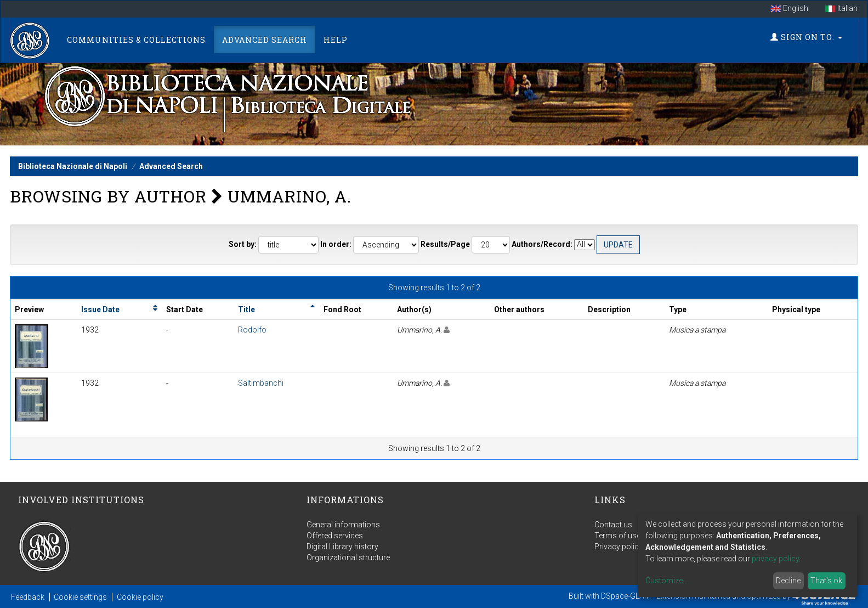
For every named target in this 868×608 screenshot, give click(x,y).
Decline (788, 581)
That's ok (826, 581)
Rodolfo (252, 330)
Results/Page (445, 244)
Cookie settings (80, 597)
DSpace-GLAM (626, 596)
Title (246, 309)
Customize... (666, 581)
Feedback (28, 597)
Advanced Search (265, 40)
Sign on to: (806, 37)
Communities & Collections (136, 40)
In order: (336, 244)
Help (336, 40)
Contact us (613, 525)
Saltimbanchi (261, 383)
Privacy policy (619, 547)
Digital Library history (342, 547)
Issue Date (100, 309)
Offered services (335, 536)
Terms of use (617, 536)
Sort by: (243, 244)
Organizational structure (348, 558)
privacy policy (775, 559)
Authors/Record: (542, 244)
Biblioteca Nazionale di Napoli (73, 166)
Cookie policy (140, 597)
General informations (343, 525)
